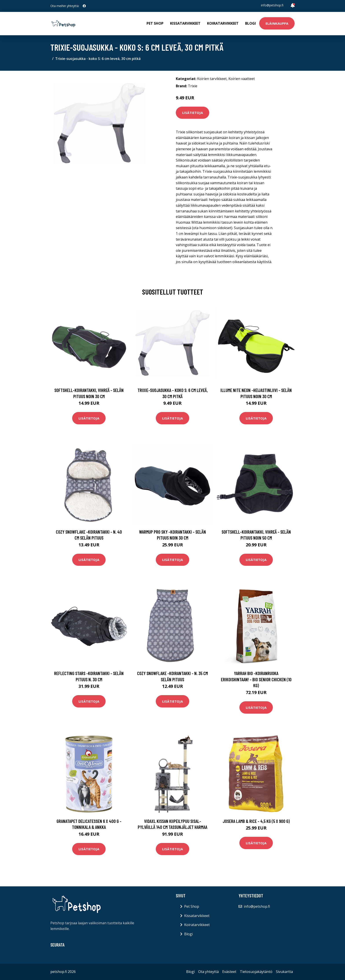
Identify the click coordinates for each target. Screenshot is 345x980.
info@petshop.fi (272, 5)
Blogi (250, 23)
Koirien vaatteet (242, 79)
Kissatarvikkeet (185, 23)
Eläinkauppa (277, 23)
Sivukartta (284, 972)
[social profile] (84, 6)
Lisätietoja (193, 113)
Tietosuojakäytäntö (256, 972)
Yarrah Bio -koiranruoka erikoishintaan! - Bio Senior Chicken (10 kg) (256, 679)
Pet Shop (155, 23)
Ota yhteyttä (208, 972)
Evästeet (229, 972)
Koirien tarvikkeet (212, 79)
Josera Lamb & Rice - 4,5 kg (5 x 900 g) (256, 821)
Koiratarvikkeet (223, 23)
